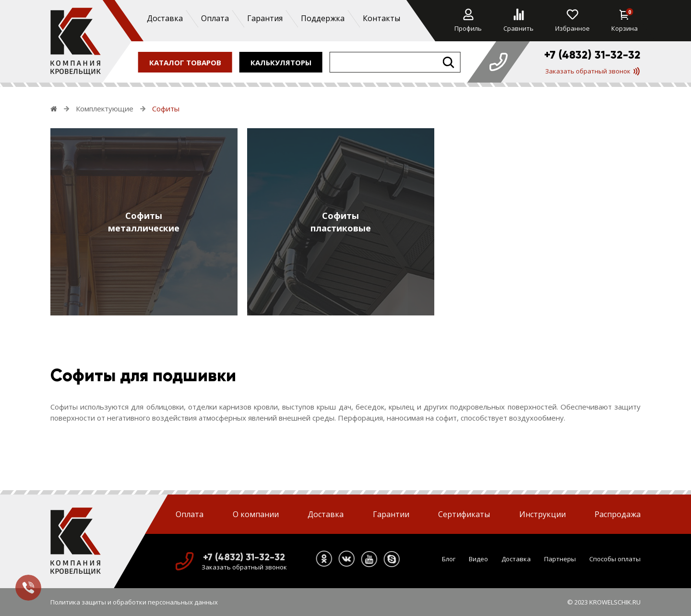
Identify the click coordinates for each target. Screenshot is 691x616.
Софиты (166, 109)
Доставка (164, 18)
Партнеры (560, 559)
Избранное (572, 21)
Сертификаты (464, 514)
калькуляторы (281, 62)
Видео (478, 559)
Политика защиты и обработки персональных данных (134, 602)
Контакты (381, 18)
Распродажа (618, 514)
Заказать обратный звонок (592, 71)
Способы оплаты (615, 559)
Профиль (468, 21)
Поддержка (322, 18)
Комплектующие (105, 109)
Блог (449, 559)
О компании (256, 514)
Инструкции (542, 514)
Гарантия (264, 18)
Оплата (214, 18)
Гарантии (391, 514)
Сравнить (518, 21)
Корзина (625, 21)
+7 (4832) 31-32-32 (592, 55)
